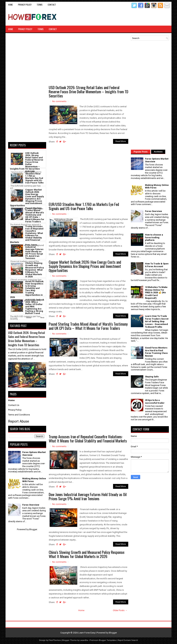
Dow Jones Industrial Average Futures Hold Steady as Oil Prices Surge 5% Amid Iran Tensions (88, 496)
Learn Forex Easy (87, 633)
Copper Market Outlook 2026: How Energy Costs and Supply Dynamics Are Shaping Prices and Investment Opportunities (85, 266)
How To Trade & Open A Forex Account (157, 265)
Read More (121, 141)
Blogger (33, 529)
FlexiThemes (55, 640)
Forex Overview (31, 505)
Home (10, 5)
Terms (40, 5)
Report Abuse (19, 421)
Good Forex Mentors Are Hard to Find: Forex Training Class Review (156, 352)
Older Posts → (120, 610)
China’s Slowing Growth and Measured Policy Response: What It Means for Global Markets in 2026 (87, 554)
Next (42, 318)
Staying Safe (152, 377)
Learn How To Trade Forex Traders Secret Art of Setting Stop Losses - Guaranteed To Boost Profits (157, 321)
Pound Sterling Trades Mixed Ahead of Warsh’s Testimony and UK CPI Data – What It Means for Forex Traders (88, 326)
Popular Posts (141, 152)
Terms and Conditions (19, 415)
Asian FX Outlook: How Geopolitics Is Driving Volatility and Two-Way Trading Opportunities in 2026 (27, 289)
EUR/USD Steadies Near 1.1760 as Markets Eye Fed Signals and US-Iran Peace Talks (84, 206)
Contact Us (14, 405)
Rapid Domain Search (128, 640)
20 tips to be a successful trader (155, 402)
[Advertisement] (128, 17)
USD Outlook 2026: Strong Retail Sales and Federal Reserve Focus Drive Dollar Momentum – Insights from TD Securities (88, 92)
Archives (158, 152)
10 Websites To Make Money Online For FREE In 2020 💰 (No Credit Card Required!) (156, 292)
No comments (59, 101)
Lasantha (84, 640)
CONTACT (52, 5)
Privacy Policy (25, 5)
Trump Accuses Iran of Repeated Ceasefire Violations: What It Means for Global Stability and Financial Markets (88, 439)
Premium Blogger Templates (103, 640)
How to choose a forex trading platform (154, 237)
